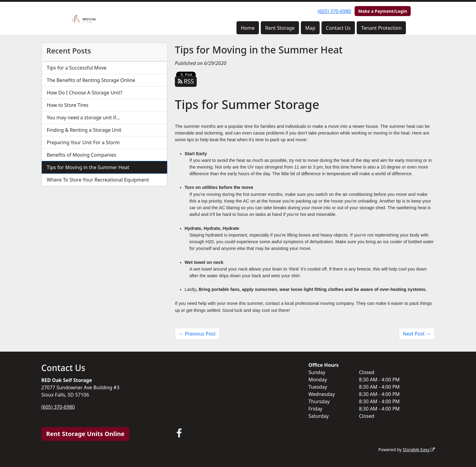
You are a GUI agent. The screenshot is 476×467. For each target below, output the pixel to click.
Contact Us (338, 28)
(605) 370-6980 (334, 11)
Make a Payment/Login (383, 11)
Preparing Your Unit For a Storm (83, 142)
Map (310, 28)
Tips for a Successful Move (77, 68)
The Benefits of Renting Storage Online (91, 80)
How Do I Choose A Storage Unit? (85, 93)
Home (248, 28)
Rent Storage (280, 28)
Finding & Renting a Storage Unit (84, 130)
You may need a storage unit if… (83, 118)
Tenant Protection (381, 28)
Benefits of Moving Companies (82, 155)
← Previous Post (197, 334)
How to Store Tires (68, 105)
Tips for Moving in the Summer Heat (88, 167)
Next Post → (417, 334)
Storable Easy (419, 450)
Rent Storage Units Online (85, 434)
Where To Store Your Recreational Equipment (98, 180)
